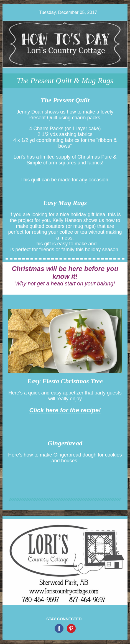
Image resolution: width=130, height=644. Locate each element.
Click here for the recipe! (65, 410)
